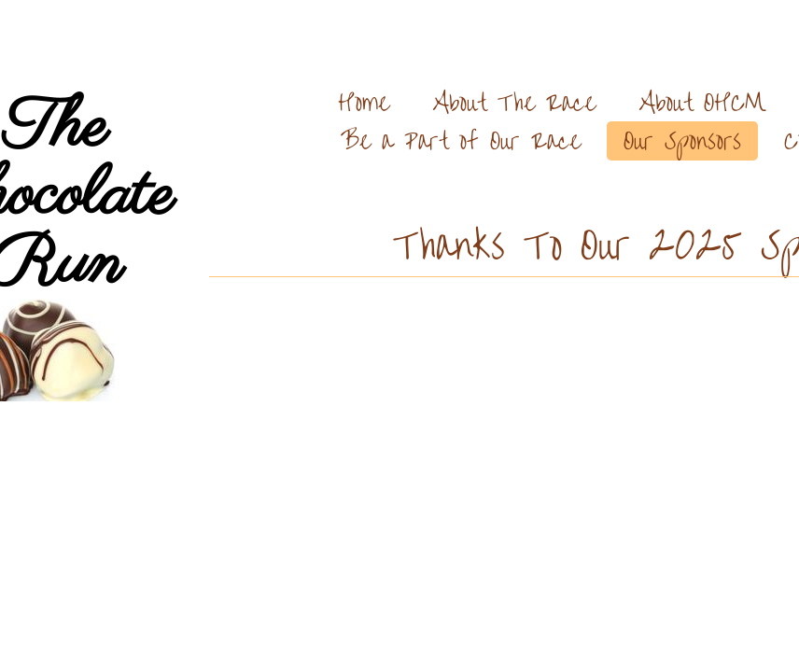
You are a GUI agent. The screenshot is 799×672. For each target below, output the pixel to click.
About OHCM (702, 102)
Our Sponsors (682, 140)
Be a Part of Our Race (461, 140)
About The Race (514, 102)
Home (364, 102)
